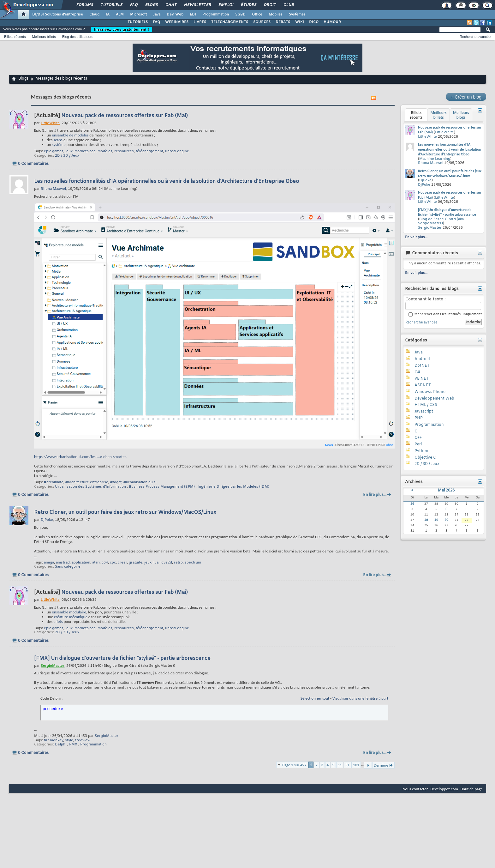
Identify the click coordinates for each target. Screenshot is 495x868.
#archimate (54, 482)
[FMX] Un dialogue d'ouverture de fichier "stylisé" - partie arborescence (122, 658)
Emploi (226, 5)
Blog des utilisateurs (78, 37)
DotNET (422, 366)
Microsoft (138, 15)
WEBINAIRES (177, 22)
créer (122, 563)
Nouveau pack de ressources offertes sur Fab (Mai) (125, 116)
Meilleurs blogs (461, 115)
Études (248, 5)
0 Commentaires (33, 164)
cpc (113, 563)
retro (178, 563)
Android (422, 359)
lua (156, 563)
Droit (270, 5)
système (59, 145)
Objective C (425, 458)
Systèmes (297, 15)
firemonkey (54, 740)
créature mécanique (71, 617)
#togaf (116, 482)
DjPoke (425, 180)
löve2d (166, 563)
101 (356, 765)
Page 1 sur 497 (294, 765)
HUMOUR (332, 22)
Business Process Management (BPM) (162, 487)
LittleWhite (444, 132)
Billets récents (15, 37)
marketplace (85, 151)
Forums (84, 5)
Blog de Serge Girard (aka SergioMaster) (441, 221)
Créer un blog (466, 97)
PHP (419, 418)
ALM (120, 15)
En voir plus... (416, 237)
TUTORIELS (138, 22)
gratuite (136, 563)
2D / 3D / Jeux (67, 156)
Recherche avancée (475, 37)
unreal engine (177, 151)
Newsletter (197, 5)
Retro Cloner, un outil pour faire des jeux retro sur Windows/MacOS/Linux (125, 512)
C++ (418, 438)
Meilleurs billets (44, 37)
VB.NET (422, 379)
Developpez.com (444, 789)
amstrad (63, 563)
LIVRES (200, 22)
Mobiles (276, 15)
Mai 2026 (446, 491)
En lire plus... (375, 495)
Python (421, 451)
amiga (49, 563)
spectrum (193, 563)
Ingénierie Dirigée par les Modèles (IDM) (233, 487)
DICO (314, 22)
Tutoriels (111, 5)
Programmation (216, 15)
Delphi (61, 744)
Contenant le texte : (443, 303)
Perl (418, 444)
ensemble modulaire (69, 612)
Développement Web (434, 399)
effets (58, 621)
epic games (54, 151)
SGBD (240, 15)
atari (96, 563)
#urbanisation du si (140, 482)
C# (417, 372)
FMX (73, 744)
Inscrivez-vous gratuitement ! (122, 29)
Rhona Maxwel (431, 163)
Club (288, 5)
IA (108, 15)
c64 (105, 563)
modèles (105, 151)
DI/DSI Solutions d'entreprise (58, 15)
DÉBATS (283, 22)
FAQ (134, 5)
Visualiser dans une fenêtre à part (360, 698)
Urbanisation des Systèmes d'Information (90, 487)
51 (347, 765)
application (81, 563)
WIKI (300, 22)
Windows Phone (430, 392)
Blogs (151, 5)
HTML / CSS (426, 405)
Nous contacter (415, 789)
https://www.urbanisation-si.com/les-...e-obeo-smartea (80, 457)
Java (157, 15)
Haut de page (472, 789)
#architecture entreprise (87, 482)
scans (58, 140)
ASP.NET (423, 385)
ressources (124, 151)
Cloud (94, 15)
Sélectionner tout (315, 698)
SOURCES (262, 22)
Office (257, 15)
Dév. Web (175, 15)
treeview (83, 740)
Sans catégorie (68, 567)
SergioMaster (107, 736)
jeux (69, 151)
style (69, 740)
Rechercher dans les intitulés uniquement (445, 314)
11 (340, 765)
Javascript (424, 412)
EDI (193, 15)
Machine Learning (435, 159)
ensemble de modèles (70, 135)
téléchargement (149, 151)
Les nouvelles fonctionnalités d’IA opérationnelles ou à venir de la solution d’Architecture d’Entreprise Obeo (167, 181)
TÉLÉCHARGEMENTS (230, 22)
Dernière (383, 765)
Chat (171, 5)
